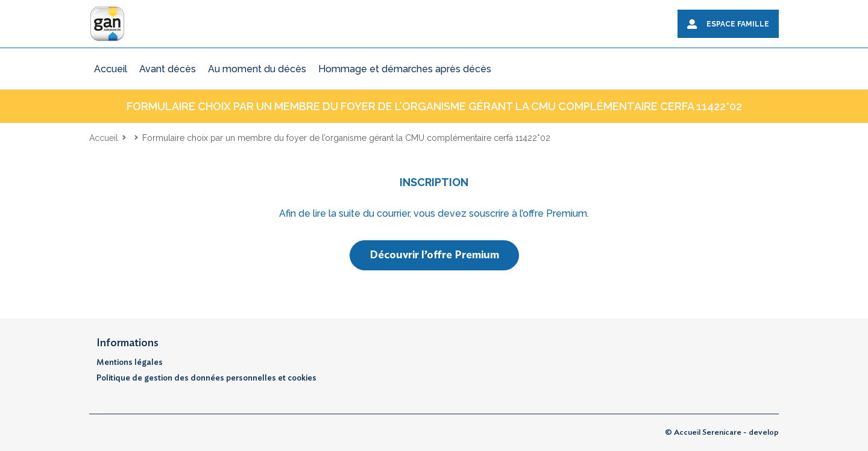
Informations (127, 343)
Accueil (104, 138)
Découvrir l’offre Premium (434, 255)
